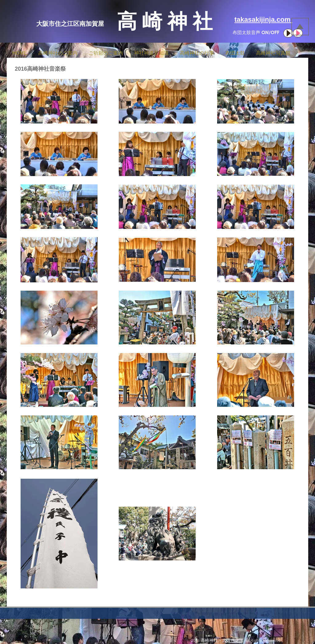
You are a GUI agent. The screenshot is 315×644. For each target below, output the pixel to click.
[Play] (288, 33)
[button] (58, 50)
